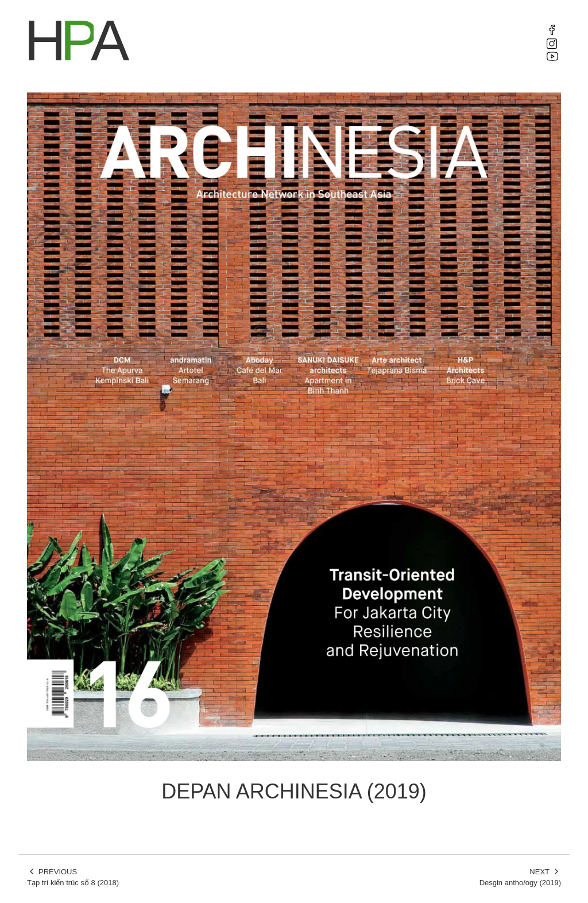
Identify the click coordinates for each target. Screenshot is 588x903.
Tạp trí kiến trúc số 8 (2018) (156, 877)
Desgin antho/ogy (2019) (432, 877)
